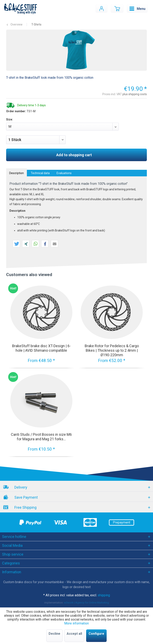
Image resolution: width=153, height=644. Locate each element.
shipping (104, 595)
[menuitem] (102, 9)
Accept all (74, 634)
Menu (137, 8)
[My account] (102, 9)
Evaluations (64, 173)
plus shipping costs (135, 94)
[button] (16, 244)
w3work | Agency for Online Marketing (86, 603)
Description (17, 173)
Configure (96, 634)
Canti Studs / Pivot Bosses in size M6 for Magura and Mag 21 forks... (41, 437)
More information (76, 623)
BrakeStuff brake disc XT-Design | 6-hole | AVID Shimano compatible (41, 348)
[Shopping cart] (117, 9)
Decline (54, 634)
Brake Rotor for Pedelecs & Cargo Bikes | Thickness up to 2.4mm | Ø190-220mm (112, 350)
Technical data (40, 173)
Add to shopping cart (74, 155)
